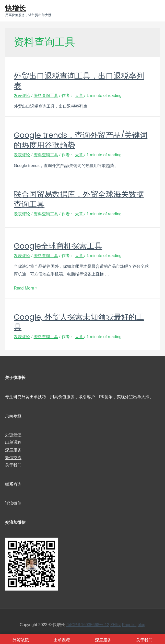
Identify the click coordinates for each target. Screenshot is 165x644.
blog (142, 625)
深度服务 (13, 450)
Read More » (26, 288)
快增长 (15, 8)
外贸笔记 (13, 435)
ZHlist (116, 625)
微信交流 (13, 458)
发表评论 (22, 96)
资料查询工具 (46, 96)
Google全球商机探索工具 (58, 246)
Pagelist (129, 625)
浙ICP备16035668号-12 (88, 625)
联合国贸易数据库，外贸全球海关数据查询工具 (79, 199)
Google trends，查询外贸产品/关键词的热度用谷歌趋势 (81, 140)
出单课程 (13, 442)
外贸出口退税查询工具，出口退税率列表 (79, 81)
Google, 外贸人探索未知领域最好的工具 (79, 322)
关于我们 (13, 465)
